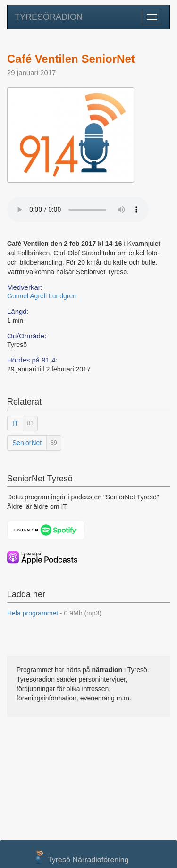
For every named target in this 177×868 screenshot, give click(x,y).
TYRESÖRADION (49, 17)
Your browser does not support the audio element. (78, 210)
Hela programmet (54, 613)
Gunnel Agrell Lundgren (42, 296)
